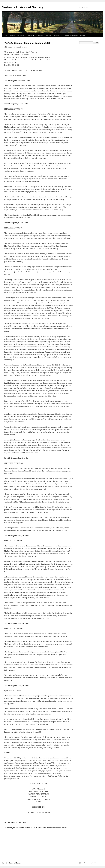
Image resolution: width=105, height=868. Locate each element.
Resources (40, 35)
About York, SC (58, 35)
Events (13, 35)
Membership (21, 35)
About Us (48, 35)
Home (6, 35)
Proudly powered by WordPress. (90, 863)
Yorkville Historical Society (23, 7)
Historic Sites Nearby (71, 35)
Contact (82, 35)
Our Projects (30, 35)
